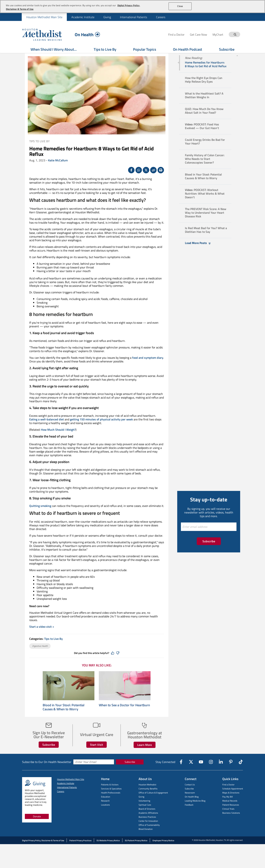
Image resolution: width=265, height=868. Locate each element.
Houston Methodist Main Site (44, 17)
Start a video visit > (42, 636)
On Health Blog (192, 806)
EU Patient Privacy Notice (136, 850)
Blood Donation (146, 838)
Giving (107, 17)
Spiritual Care (145, 814)
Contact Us (190, 794)
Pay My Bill (228, 806)
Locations (105, 814)
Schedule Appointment (233, 798)
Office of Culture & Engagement (153, 802)
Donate (37, 825)
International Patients (134, 17)
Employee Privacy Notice (163, 850)
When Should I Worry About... (54, 49)
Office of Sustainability (149, 834)
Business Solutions (231, 822)
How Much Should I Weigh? (58, 439)
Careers (161, 17)
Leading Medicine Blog (195, 810)
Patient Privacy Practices (80, 850)
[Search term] (235, 34)
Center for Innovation (148, 830)
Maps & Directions (231, 802)
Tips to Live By (105, 49)
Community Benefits (148, 798)
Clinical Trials (228, 818)
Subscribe (227, 49)
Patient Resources (231, 814)
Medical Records (230, 810)
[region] (132, 7)
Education (106, 806)
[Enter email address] (209, 536)
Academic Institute (83, 17)
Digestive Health (40, 655)
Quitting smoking (40, 515)
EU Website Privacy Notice (108, 850)
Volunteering (144, 810)
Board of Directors (147, 818)
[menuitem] (44, 17)
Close (180, 6)
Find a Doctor (228, 794)
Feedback (189, 814)
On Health (87, 34)
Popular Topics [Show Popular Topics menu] (145, 49)
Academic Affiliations (148, 822)
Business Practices (147, 826)
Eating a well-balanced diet (47, 428)
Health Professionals (111, 802)
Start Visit (97, 754)
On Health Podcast (188, 49)
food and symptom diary (148, 367)
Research (105, 810)
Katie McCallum (58, 169)
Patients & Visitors (110, 794)
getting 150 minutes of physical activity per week (101, 428)
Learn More (145, 754)
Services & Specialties (111, 798)
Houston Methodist (147, 794)
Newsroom (190, 802)
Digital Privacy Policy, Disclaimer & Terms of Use (43, 850)
